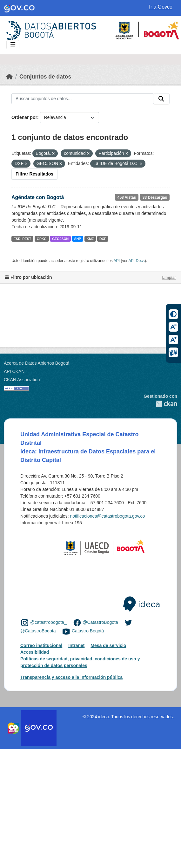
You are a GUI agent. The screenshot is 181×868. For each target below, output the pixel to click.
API (117, 261)
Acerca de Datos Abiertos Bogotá (37, 363)
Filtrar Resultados (34, 174)
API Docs (136, 261)
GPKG (42, 239)
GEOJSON (60, 239)
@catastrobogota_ (48, 622)
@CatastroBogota (100, 622)
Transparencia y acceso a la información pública (71, 677)
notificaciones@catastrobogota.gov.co (107, 516)
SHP (78, 239)
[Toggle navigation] (13, 45)
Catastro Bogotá (88, 631)
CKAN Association (22, 380)
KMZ (90, 239)
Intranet (76, 645)
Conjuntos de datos (45, 77)
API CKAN (14, 371)
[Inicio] (10, 77)
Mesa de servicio (108, 645)
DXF (103, 239)
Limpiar (169, 278)
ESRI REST (22, 239)
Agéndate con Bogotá (38, 197)
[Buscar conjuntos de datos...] (82, 99)
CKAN (160, 404)
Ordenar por (24, 117)
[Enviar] (161, 99)
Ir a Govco (161, 7)
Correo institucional (41, 645)
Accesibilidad (35, 652)
